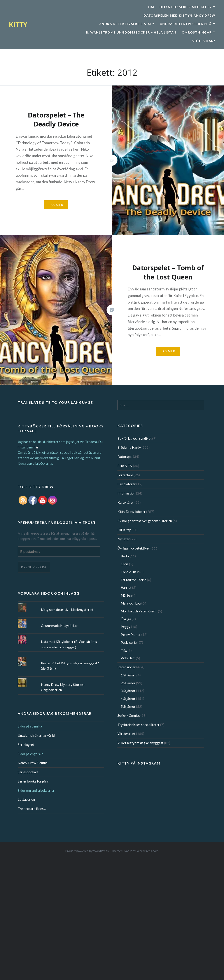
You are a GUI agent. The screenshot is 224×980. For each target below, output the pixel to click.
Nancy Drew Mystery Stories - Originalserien (63, 687)
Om (151, 7)
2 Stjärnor (128, 683)
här (36, 447)
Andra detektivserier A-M (125, 24)
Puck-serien (129, 642)
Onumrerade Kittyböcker (59, 626)
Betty (125, 556)
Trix (124, 650)
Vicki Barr (128, 658)
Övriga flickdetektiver (134, 548)
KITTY (18, 24)
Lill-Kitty (124, 530)
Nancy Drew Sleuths (33, 763)
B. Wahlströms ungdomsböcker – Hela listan (131, 32)
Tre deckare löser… (32, 809)
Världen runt (126, 734)
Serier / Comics (129, 715)
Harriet (126, 587)
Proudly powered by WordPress (87, 851)
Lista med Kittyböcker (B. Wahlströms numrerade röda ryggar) (69, 644)
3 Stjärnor (128, 691)
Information (126, 493)
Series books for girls (33, 781)
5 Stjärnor (128, 706)
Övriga (126, 619)
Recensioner (127, 667)
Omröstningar (197, 32)
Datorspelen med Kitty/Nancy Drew (179, 15)
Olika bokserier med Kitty (186, 7)
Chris (125, 564)
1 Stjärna (127, 675)
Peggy (126, 627)
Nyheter (124, 539)
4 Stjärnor (128, 699)
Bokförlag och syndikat (135, 438)
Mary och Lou (131, 603)
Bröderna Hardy (129, 447)
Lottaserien (26, 799)
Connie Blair (130, 572)
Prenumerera (34, 567)
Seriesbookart (28, 772)
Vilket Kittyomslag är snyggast (140, 743)
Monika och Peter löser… (139, 611)
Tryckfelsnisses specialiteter (138, 725)
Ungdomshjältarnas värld (36, 735)
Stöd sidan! (204, 41)
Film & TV (125, 466)
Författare (125, 475)
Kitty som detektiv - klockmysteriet (67, 610)
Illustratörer (127, 484)
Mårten (126, 595)
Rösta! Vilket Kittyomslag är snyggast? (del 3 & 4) (70, 666)
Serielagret (26, 745)
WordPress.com (147, 851)
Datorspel (125, 457)
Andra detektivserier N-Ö (186, 24)
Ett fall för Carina (134, 580)
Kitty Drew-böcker (131, 512)
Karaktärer (126, 502)
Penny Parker (131, 635)
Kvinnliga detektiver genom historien (145, 521)
